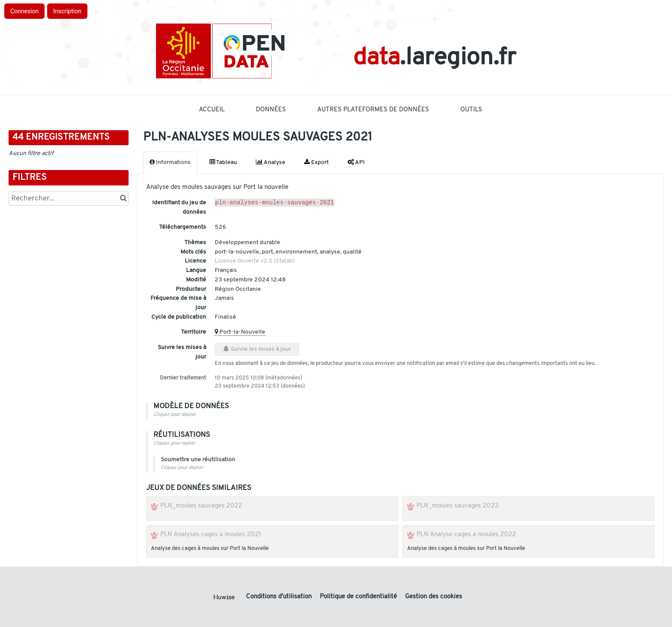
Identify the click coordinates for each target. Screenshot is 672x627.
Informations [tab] (170, 162)
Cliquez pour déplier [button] (175, 415)
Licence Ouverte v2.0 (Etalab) (255, 261)
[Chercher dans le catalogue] (123, 199)
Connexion (24, 11)
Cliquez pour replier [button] (174, 443)
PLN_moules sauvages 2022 (201, 506)
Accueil (212, 110)
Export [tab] (316, 162)
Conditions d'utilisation (280, 597)
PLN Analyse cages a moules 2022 (466, 534)
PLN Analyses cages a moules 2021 (211, 534)
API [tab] (356, 162)
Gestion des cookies (433, 597)
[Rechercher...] (69, 199)
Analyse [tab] (271, 162)
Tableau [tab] (223, 162)
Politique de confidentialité (359, 597)
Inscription (67, 11)
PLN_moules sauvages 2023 (457, 506)
